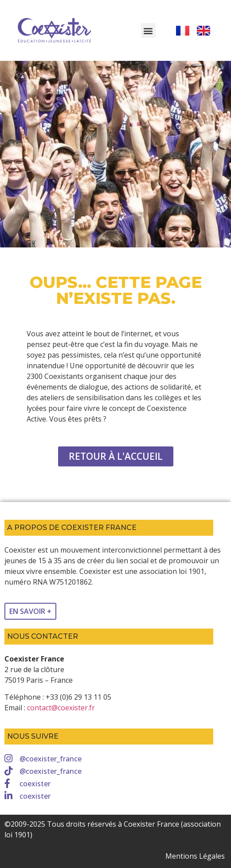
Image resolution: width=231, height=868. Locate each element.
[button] (148, 30)
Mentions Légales (195, 856)
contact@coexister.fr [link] (61, 708)
